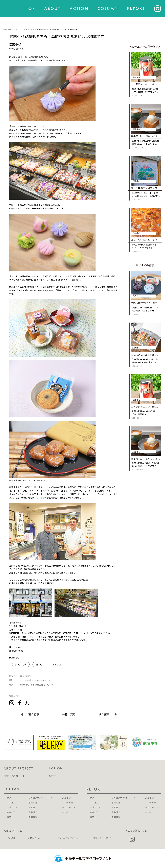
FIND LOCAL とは (14, 776)
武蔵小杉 (14, 658)
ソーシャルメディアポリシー (67, 838)
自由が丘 (33, 812)
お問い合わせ (34, 838)
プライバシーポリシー (104, 838)
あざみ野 (11, 812)
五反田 (32, 807)
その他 (65, 812)
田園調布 (33, 817)
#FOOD (57, 664)
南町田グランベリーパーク (41, 798)
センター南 (67, 802)
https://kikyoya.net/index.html (36, 680)
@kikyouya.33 (16, 651)
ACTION (54, 776)
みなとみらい (69, 807)
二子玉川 (11, 802)
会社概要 (11, 838)
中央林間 (33, 802)
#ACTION (21, 664)
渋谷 (9, 798)
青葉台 (10, 817)
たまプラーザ (13, 807)
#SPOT (40, 664)
